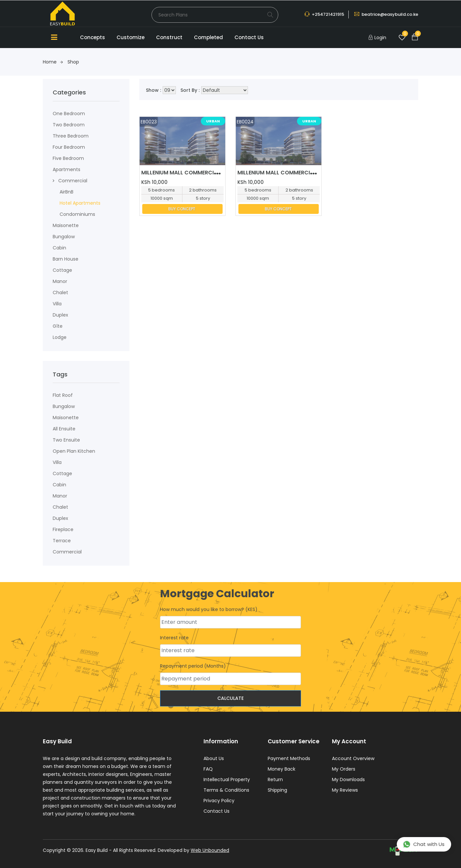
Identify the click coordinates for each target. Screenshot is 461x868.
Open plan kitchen (74, 451)
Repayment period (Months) (193, 666)
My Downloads (348, 779)
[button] (54, 181)
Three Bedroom (71, 136)
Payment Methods (289, 758)
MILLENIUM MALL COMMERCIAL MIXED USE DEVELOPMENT (214, 173)
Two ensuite (66, 440)
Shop (73, 62)
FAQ (208, 769)
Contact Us (249, 37)
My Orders (344, 769)
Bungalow (64, 237)
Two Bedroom (69, 125)
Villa (57, 304)
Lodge (60, 337)
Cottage (62, 270)
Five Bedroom (68, 158)
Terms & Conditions (226, 790)
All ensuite (64, 429)
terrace (62, 541)
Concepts (93, 37)
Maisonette (66, 418)
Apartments (67, 169)
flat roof (63, 395)
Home (53, 62)
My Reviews (345, 790)
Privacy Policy (219, 801)
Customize (131, 37)
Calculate (230, 698)
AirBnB (67, 192)
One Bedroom (69, 114)
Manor (60, 281)
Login (380, 38)
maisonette (66, 225)
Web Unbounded (210, 850)
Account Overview (353, 758)
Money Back (282, 769)
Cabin (59, 248)
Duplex (60, 315)
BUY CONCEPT (182, 209)
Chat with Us (424, 844)
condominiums (77, 214)
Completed (208, 37)
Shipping (277, 790)
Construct (169, 37)
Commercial (73, 181)
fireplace (63, 529)
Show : (153, 90)
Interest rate (174, 638)
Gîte (58, 326)
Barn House (66, 259)
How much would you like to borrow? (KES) (209, 609)
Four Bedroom (69, 147)
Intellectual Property (227, 779)
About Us (214, 758)
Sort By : (190, 90)
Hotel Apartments (80, 203)
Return (275, 779)
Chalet (60, 293)
